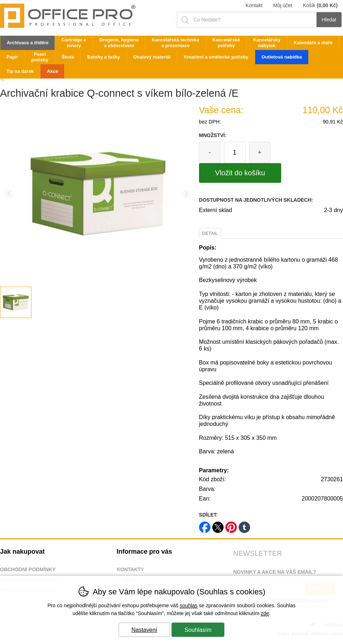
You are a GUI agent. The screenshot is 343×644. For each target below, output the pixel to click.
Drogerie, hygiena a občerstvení (119, 43)
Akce (52, 71)
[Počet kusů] (235, 152)
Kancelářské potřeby (226, 43)
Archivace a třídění (28, 43)
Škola (68, 57)
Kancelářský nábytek (267, 43)
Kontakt (254, 5)
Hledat (329, 20)
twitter (218, 525)
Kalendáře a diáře (313, 43)
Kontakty (130, 569)
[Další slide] (186, 194)
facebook (205, 525)
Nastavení (144, 630)
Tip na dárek (20, 71)
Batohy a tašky (104, 57)
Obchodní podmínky (28, 569)
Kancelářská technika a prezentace (176, 43)
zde (265, 613)
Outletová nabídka (282, 57)
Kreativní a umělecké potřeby (216, 57)
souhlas (189, 605)
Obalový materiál (152, 57)
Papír (12, 57)
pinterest (231, 525)
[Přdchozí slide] (9, 194)
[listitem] (16, 302)
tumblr (244, 525)
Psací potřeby (40, 57)
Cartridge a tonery (74, 43)
